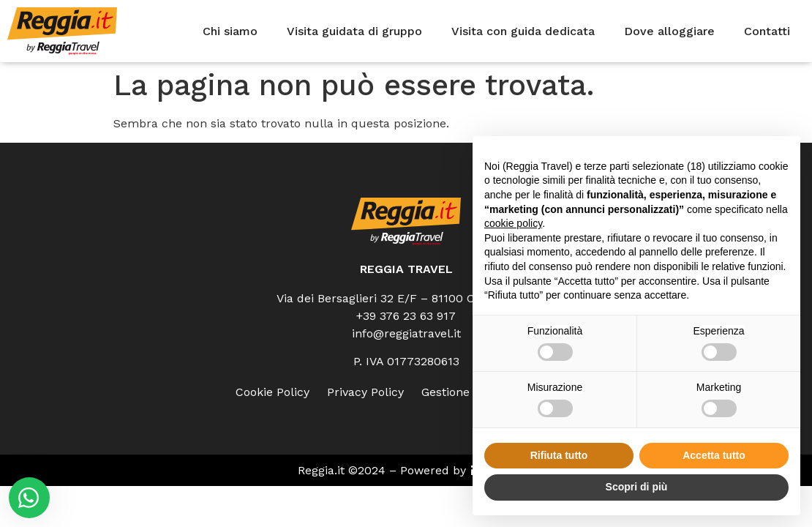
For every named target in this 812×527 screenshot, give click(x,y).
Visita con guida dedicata (523, 31)
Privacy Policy (365, 392)
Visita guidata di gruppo (354, 31)
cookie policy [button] (513, 223)
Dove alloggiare (669, 31)
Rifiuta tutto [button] (559, 455)
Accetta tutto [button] (714, 455)
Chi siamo (230, 31)
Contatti (767, 31)
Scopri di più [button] (637, 487)
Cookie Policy (272, 392)
